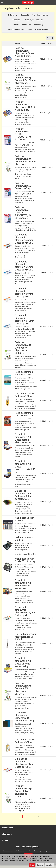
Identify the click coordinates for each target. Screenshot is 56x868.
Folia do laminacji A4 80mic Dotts (24, 373)
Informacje (28, 834)
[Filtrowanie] (48, 38)
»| (39, 816)
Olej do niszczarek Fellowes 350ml (25, 741)
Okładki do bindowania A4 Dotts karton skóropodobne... (24, 438)
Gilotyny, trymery (42, 30)
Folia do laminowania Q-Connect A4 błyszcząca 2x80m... (23, 791)
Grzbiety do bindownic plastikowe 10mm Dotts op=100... (25, 319)
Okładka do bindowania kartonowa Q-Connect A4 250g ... (26, 717)
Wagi (30, 30)
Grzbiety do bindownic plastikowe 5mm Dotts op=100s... (24, 239)
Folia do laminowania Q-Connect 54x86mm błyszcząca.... (25, 79)
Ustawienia (50, 865)
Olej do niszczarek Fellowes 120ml (25, 395)
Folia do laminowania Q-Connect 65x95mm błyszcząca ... (25, 160)
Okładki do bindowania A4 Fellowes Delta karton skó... (23, 584)
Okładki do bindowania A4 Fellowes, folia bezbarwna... (23, 495)
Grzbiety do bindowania (34, 20)
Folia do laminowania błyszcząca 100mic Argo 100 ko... (25, 106)
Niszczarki (25, 15)
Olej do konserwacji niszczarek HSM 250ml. (26, 637)
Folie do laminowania (16, 30)
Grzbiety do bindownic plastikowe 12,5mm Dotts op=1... (26, 611)
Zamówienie (28, 828)
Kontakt (5, 840)
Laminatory (39, 25)
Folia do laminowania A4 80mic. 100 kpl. (24, 186)
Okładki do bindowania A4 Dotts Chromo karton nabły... (23, 662)
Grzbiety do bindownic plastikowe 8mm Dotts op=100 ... (24, 293)
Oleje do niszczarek (40, 15)
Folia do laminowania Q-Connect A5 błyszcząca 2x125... (23, 688)
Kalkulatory (13, 15)
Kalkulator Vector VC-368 (24, 519)
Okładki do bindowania (22, 25)
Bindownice (17, 20)
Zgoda (32, 865)
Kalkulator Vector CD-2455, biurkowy (25, 560)
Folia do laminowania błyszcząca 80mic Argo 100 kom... (25, 52)
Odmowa (40, 865)
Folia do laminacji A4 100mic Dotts (24, 414)
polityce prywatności (43, 860)
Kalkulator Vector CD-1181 (24, 538)
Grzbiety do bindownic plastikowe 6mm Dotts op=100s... (24, 266)
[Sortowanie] (52, 38)
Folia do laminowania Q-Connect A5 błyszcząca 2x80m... (23, 348)
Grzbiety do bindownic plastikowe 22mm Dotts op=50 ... (25, 763)
